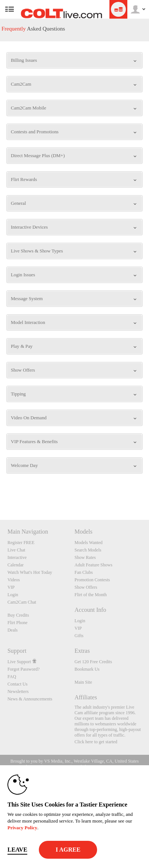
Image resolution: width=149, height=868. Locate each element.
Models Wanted (88, 543)
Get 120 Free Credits (93, 662)
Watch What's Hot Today (30, 572)
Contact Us (18, 684)
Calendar (15, 565)
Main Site (83, 682)
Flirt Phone (18, 623)
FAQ (12, 677)
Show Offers (86, 587)
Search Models (88, 550)
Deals (13, 630)
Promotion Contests (92, 580)
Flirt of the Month (90, 595)
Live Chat (16, 550)
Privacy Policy (22, 828)
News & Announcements (30, 699)
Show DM (0, 492)
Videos (14, 580)
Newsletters (18, 691)
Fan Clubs (83, 572)
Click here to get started (96, 742)
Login (13, 595)
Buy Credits (18, 615)
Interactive (17, 557)
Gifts (79, 636)
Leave (17, 850)
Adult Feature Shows (93, 565)
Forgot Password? (24, 669)
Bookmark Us (87, 669)
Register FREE (21, 543)
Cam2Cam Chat (22, 602)
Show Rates (85, 557)
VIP (11, 587)
